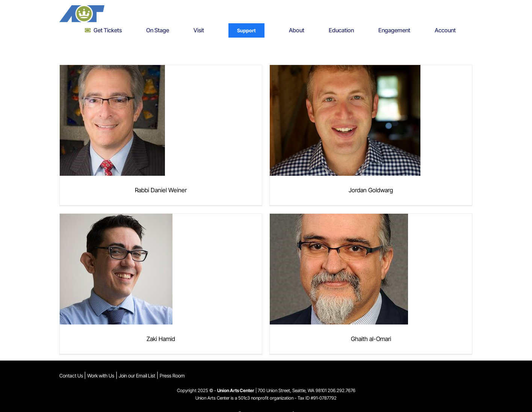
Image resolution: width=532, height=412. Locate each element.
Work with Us (101, 376)
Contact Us (72, 376)
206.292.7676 (342, 390)
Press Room (172, 376)
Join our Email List (137, 376)
